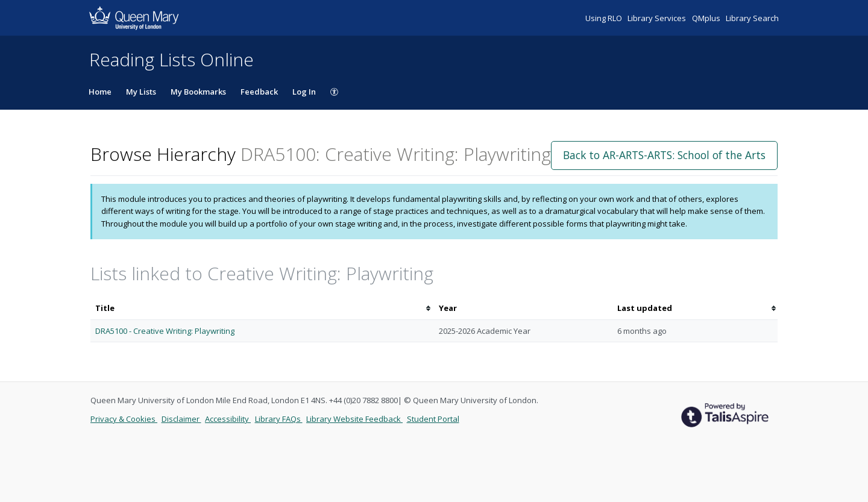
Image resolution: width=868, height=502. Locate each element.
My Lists (141, 92)
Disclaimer (181, 419)
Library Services (658, 18)
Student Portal (433, 419)
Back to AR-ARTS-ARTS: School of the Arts (664, 155)
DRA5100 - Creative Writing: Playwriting (165, 331)
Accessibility (228, 419)
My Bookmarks (198, 92)
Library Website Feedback (354, 419)
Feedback (259, 92)
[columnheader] (262, 308)
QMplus (707, 18)
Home (100, 92)
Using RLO (605, 18)
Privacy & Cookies (124, 419)
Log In (304, 92)
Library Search (752, 18)
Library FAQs (279, 419)
